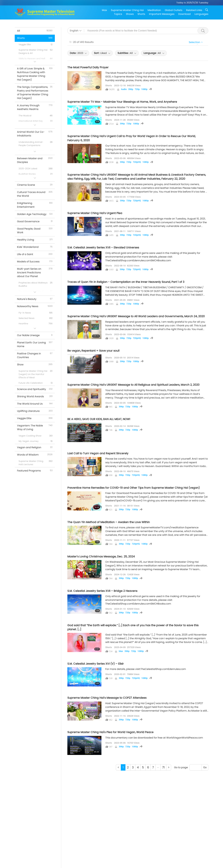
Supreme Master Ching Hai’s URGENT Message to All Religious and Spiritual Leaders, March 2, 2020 (133, 385)
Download (184, 14)
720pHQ (137, 162)
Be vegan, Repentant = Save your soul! (93, 351)
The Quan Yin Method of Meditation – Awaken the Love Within (109, 522)
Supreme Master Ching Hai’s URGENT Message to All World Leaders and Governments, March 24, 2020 (136, 316)
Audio (124, 89)
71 (163, 767)
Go (205, 767)
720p (137, 89)
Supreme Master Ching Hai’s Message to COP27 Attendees (107, 698)
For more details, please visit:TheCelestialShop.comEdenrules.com (146, 669)
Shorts (141, 14)
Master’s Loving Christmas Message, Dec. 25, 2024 (101, 557)
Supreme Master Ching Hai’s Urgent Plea (95, 213)
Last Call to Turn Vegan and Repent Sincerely (98, 453)
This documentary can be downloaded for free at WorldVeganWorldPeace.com (154, 738)
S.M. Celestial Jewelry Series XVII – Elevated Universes (103, 248)
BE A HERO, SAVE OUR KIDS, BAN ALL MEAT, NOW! (99, 419)
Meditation (154, 10)
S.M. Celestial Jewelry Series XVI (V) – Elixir (96, 664)
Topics (118, 14)
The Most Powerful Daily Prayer (88, 67)
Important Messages (162, 14)
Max (104, 10)
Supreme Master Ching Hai (127, 10)
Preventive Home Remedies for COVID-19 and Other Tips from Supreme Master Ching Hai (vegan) (134, 488)
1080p (144, 89)
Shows (130, 14)
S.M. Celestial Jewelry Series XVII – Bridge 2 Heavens (102, 591)
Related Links (194, 10)
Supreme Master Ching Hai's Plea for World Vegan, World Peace (110, 732)
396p (131, 89)
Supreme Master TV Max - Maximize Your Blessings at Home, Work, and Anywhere (122, 102)
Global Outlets (174, 10)
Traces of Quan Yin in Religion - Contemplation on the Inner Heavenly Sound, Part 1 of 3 (126, 282)
